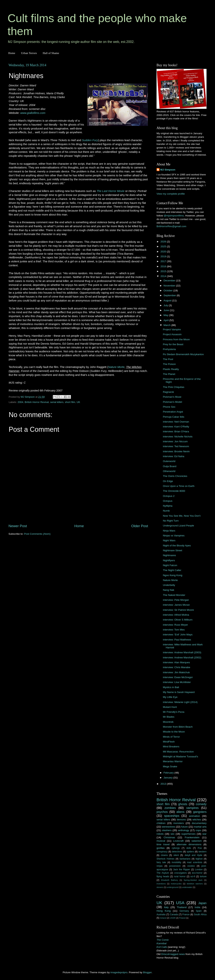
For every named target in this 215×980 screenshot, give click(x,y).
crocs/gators (180, 873)
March (167, 325)
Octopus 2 (169, 496)
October (168, 290)
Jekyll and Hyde (193, 855)
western (203, 852)
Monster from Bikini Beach (178, 727)
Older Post (140, 526)
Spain (199, 911)
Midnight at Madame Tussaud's (180, 757)
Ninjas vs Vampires (174, 536)
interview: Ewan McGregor (178, 677)
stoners (160, 887)
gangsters (200, 812)
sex (172, 834)
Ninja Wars (169, 531)
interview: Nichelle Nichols (178, 437)
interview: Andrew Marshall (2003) (182, 652)
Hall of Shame (51, 53)
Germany (184, 911)
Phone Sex (169, 407)
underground (173, 887)
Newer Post (18, 526)
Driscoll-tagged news (173, 954)
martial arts (200, 827)
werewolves (169, 827)
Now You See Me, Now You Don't (182, 516)
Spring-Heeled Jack (193, 880)
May (166, 315)
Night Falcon (170, 565)
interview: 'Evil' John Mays (178, 635)
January (168, 778)
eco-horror (197, 873)
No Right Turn (171, 521)
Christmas (169, 837)
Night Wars (169, 540)
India (197, 907)
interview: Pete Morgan (176, 600)
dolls (189, 848)
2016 (164, 266)
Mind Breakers (171, 747)
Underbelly (169, 585)
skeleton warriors (195, 884)
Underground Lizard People (179, 526)
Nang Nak (169, 590)
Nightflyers (169, 560)
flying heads (163, 876)
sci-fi (193, 876)
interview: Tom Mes (174, 630)
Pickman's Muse (172, 397)
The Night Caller (172, 570)
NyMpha (168, 506)
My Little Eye (170, 697)
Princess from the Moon (176, 339)
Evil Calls (162, 947)
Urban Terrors (29, 53)
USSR (173, 918)
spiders (190, 852)
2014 (164, 276)
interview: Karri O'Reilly (176, 427)
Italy (166, 907)
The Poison (169, 364)
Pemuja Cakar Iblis (174, 417)
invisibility (176, 862)
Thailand (182, 907)
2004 (20, 402)
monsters (179, 823)
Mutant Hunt (170, 707)
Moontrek (168, 722)
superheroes (189, 834)
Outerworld (169, 461)
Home (12, 53)
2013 (164, 784)
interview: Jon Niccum (175, 441)
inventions (161, 884)
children (161, 823)
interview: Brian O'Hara (176, 431)
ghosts (183, 804)
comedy (201, 804)
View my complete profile (171, 194)
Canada (174, 915)
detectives (177, 852)
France (186, 915)
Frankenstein (192, 837)
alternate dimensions (189, 844)
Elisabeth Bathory (170, 880)
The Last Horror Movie (111, 191)
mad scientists (195, 862)
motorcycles (176, 884)
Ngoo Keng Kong (173, 575)
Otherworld (169, 471)
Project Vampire (172, 329)
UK (78, 402)
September (170, 295)
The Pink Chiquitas (174, 387)
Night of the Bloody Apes (177, 546)
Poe (200, 848)
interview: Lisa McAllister (177, 682)
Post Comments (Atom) (37, 534)
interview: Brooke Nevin (176, 451)
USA (180, 903)
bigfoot (199, 859)
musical (161, 841)
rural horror (180, 876)
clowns (164, 855)
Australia (161, 915)
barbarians (185, 859)
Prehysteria (169, 349)
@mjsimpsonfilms (174, 216)
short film (70, 402)
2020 (164, 252)
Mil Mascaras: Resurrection (178, 752)
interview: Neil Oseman (176, 422)
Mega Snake (170, 766)
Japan (202, 903)
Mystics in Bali (171, 687)
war (204, 834)
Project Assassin (172, 334)
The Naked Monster (174, 595)
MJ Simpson (168, 170)
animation (195, 816)
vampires (192, 808)
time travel (163, 844)
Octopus (168, 501)
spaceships (172, 816)
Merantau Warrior (173, 761)
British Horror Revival (37, 402)
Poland (182, 918)
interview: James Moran (176, 605)
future (185, 827)
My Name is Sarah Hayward (179, 692)
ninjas (160, 866)
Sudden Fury (90, 140)
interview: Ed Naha (174, 456)
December (170, 281)
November (170, 286)
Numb (166, 511)
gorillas (161, 848)
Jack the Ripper (182, 870)
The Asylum (163, 873)
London (199, 870)
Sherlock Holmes (165, 859)
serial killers (57, 402)
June (167, 310)
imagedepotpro (119, 972)
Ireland (163, 918)
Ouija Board (170, 466)
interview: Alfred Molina (176, 615)
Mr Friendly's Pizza (174, 712)
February (169, 773)
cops (198, 830)
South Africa (200, 915)
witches (197, 820)
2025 (164, 246)
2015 (164, 271)
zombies (170, 808)
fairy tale (161, 862)
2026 (164, 242)
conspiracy (162, 852)
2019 (164, 256)
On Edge (168, 481)
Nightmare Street (173, 550)
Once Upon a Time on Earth (179, 486)
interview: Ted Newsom (176, 446)
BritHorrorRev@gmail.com (171, 226)
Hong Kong (164, 911)
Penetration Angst (173, 412)
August (168, 300)
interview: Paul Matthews (177, 640)
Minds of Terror (171, 737)
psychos (162, 812)
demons (181, 820)
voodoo (191, 866)
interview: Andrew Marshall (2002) (182, 658)
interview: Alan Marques (176, 662)
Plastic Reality (171, 369)
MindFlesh (169, 742)
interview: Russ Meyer (175, 625)
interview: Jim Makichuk (176, 672)
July (166, 305)
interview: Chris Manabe (177, 667)
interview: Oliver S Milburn (178, 620)
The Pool (168, 359)
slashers (167, 830)
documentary (199, 823)
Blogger (147, 972)
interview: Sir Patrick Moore (178, 610)
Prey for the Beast (173, 344)
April (166, 320)
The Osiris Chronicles (175, 476)
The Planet (169, 374)
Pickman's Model (173, 402)
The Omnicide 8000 (174, 491)
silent (176, 855)
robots (160, 834)
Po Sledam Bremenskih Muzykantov (183, 354)
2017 (164, 261)
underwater (187, 887)
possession (175, 866)
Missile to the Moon (174, 732)
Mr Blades (169, 717)
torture (203, 876)
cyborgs (176, 848)
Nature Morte (116, 367)
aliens (180, 812)
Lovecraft (178, 841)
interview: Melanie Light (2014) (180, 702)
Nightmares (169, 555)
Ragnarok (169, 392)
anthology (184, 830)
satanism (197, 841)
